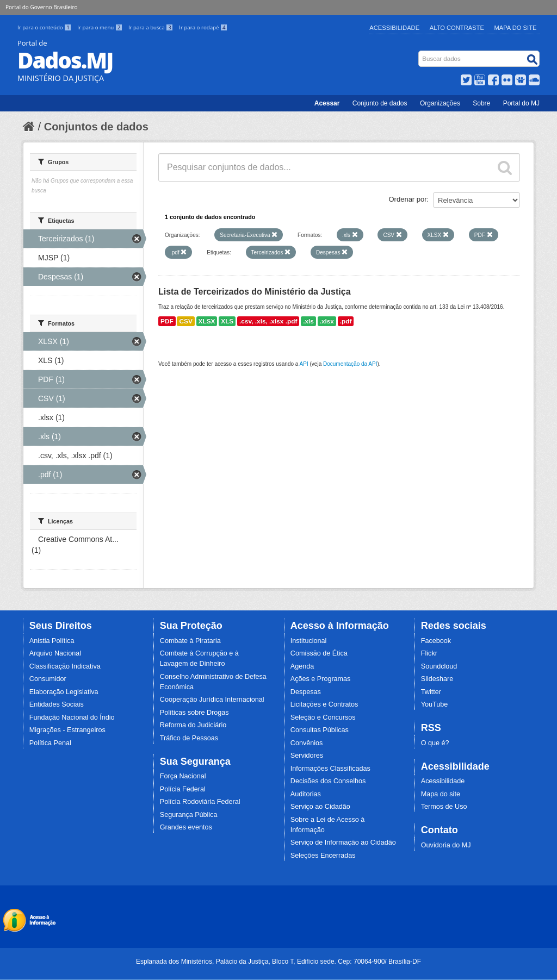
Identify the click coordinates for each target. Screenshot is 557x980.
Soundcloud (439, 666)
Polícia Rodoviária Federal (200, 802)
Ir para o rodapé (203, 27)
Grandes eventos (186, 827)
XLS (227, 321)
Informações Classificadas (330, 769)
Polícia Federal (183, 789)
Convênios (307, 743)
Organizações (440, 103)
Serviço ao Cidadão (320, 807)
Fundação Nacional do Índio (72, 717)
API (304, 364)
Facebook (436, 641)
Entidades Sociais (57, 704)
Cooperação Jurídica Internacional (212, 700)
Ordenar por (408, 199)
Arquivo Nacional (55, 653)
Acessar (327, 103)
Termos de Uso (444, 807)
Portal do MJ (521, 103)
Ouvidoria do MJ (446, 845)
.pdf (346, 321)
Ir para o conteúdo (45, 27)
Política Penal (50, 743)
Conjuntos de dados (96, 127)
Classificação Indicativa (65, 666)
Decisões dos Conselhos (328, 781)
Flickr (429, 653)
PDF (167, 321)
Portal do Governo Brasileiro (41, 7)
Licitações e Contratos (324, 704)
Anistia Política (52, 641)
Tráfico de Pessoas (189, 738)
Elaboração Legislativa (64, 692)
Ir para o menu (101, 27)
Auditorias (306, 794)
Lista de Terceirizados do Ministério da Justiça (255, 292)
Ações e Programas (321, 679)
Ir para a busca (151, 27)
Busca (420, 53)
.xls (308, 321)
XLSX (207, 321)
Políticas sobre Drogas (194, 713)
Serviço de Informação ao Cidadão (343, 842)
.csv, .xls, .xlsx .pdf (268, 321)
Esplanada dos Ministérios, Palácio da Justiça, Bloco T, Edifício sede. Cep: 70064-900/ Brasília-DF (278, 962)
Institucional (309, 641)
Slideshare (437, 679)
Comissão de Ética (319, 653)
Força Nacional (183, 776)
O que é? (435, 743)
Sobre (481, 103)
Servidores (307, 756)
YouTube (435, 704)
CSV (185, 321)
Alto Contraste (457, 28)
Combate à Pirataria (190, 641)
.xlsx (327, 321)
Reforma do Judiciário (193, 725)
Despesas (306, 692)
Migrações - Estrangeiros (67, 730)
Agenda (302, 666)
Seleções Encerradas (323, 856)
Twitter (431, 692)
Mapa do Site (516, 28)
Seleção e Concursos (323, 717)
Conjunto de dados (380, 103)
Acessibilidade (394, 28)
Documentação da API (350, 364)
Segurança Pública (189, 815)
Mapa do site (441, 794)
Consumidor (48, 679)
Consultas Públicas (320, 730)
